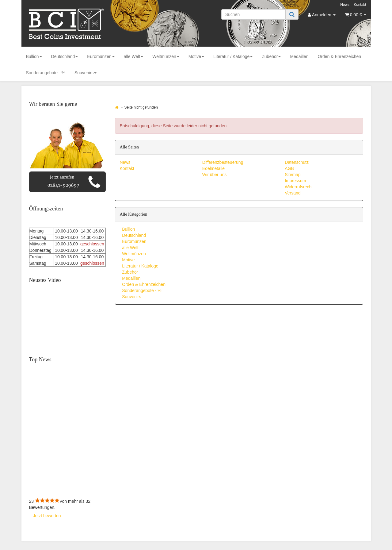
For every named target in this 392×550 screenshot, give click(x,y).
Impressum (295, 181)
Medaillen (299, 56)
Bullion (34, 56)
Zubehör (271, 56)
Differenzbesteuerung (223, 162)
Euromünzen (101, 56)
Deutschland (65, 56)
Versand (293, 193)
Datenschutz (297, 162)
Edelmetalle (213, 168)
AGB (289, 168)
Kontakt (360, 5)
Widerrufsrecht (299, 187)
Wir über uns (214, 175)
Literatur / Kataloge (233, 56)
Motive (196, 56)
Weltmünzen (166, 56)
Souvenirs (86, 73)
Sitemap (293, 175)
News (345, 5)
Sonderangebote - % (46, 73)
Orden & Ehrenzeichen (339, 56)
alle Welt (133, 56)
